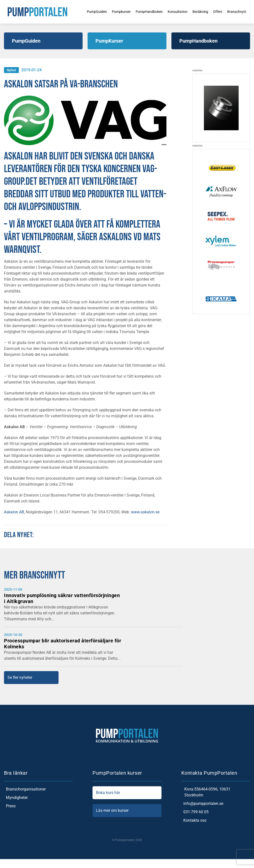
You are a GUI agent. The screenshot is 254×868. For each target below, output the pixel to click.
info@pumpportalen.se (202, 804)
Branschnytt (239, 12)
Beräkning (200, 12)
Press (10, 806)
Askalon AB (14, 512)
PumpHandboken (144, 12)
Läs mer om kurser (127, 811)
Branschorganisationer (25, 789)
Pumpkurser (113, 12)
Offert (219, 12)
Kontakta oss (194, 820)
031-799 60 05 (195, 812)
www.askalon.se (145, 512)
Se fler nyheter (20, 677)
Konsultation (175, 12)
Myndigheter (16, 798)
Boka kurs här (127, 793)
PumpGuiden (86, 12)
